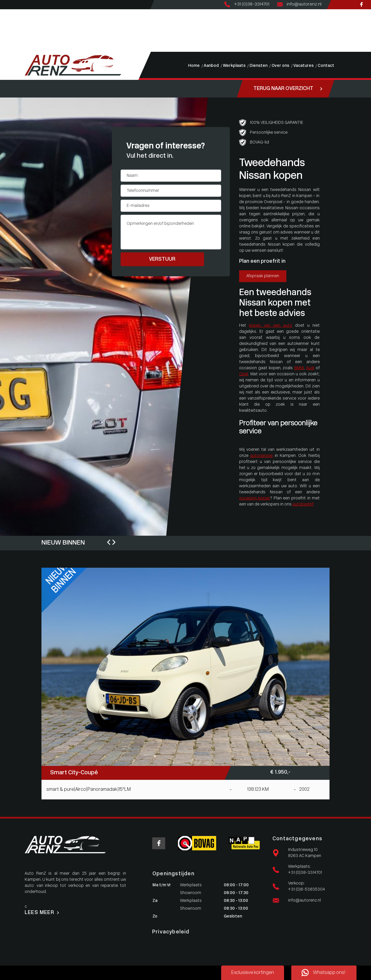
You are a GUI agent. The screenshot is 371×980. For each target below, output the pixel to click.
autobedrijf (303, 504)
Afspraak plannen (263, 276)
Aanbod (7, 18)
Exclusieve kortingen (253, 973)
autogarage (261, 456)
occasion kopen (255, 498)
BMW (299, 368)
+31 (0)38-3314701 (305, 873)
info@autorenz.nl (304, 901)
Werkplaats (11, 24)
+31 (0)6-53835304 (307, 890)
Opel (244, 374)
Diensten (9, 31)
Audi (310, 368)
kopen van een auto (271, 326)
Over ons (9, 37)
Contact (8, 49)
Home (6, 12)
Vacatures (10, 43)
